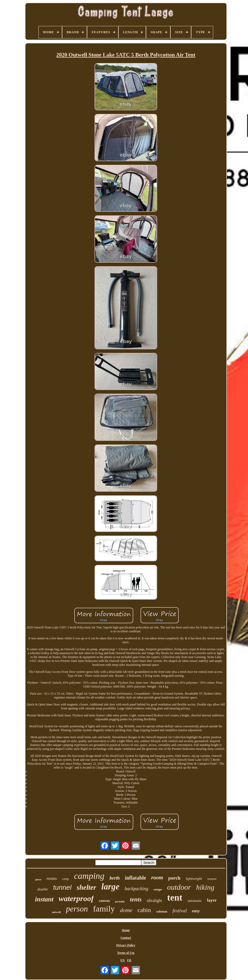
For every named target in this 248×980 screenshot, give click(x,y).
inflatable (135, 878)
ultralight (154, 900)
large (110, 887)
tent (175, 898)
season (212, 879)
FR (129, 960)
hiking (205, 887)
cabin (144, 910)
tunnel (62, 887)
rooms (52, 878)
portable (120, 901)
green (38, 879)
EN (123, 960)
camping (89, 876)
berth (115, 878)
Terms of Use (126, 953)
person (77, 909)
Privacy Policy (126, 945)
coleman (162, 912)
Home (126, 930)
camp (65, 879)
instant (44, 899)
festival (180, 911)
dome (126, 910)
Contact (126, 938)
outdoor (179, 887)
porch (174, 878)
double (43, 889)
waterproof (76, 898)
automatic (195, 901)
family (104, 909)
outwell (56, 912)
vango (158, 889)
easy (196, 911)
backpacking (136, 889)
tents (136, 899)
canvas (105, 901)
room (157, 878)
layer (212, 900)
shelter (86, 887)
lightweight (194, 879)
